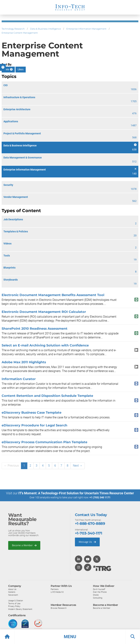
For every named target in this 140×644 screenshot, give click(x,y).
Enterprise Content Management (20, 33)
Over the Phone (100, 592)
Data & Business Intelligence (45, 29)
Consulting (98, 598)
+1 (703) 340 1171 (100, 497)
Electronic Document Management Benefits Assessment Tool (53, 295)
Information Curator (19, 379)
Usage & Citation (16, 601)
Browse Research (59, 608)
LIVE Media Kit (57, 592)
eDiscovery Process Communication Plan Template (44, 442)
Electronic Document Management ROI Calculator (44, 312)
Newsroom (13, 595)
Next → (78, 466)
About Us (12, 589)
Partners (55, 589)
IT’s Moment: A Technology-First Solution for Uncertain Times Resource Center (76, 493)
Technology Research (13, 29)
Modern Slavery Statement (20, 609)
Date (8, 69)
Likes (21, 69)
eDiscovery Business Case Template (32, 412)
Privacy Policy (14, 606)
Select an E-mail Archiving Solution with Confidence (45, 345)
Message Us (87, 542)
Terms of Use (14, 603)
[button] (70, 637)
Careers (12, 592)
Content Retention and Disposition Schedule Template (47, 396)
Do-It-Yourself (99, 589)
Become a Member (24, 545)
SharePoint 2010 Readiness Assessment (35, 328)
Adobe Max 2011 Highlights (24, 362)
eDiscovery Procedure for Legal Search (34, 425)
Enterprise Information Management (86, 29)
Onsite (96, 595)
